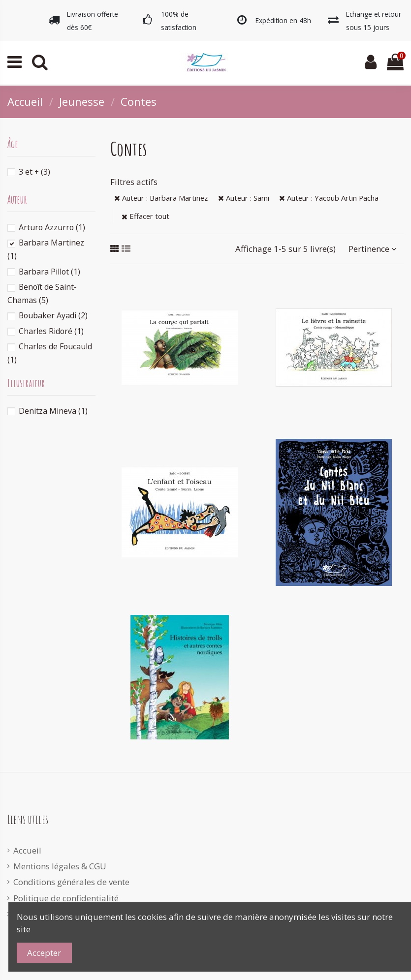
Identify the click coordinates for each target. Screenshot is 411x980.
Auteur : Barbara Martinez (161, 198)
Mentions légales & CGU (60, 866)
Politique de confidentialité (66, 898)
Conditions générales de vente (71, 882)
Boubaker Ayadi (53, 315)
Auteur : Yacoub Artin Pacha (329, 198)
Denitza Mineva (53, 411)
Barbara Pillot (49, 272)
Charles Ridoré (51, 331)
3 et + (34, 172)
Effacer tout (145, 216)
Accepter (44, 953)
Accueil (27, 850)
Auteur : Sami (244, 198)
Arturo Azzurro (52, 227)
